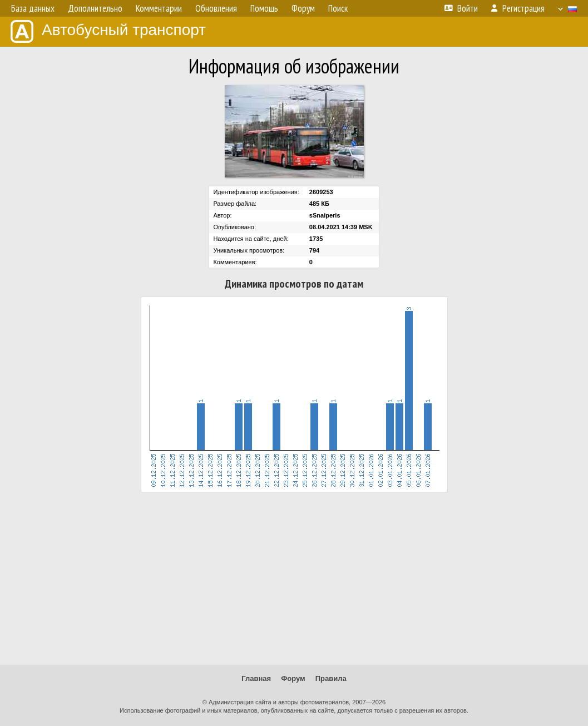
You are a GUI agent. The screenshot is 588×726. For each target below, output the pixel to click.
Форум (293, 678)
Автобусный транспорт (108, 31)
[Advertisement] (294, 579)
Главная (256, 678)
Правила (331, 678)
